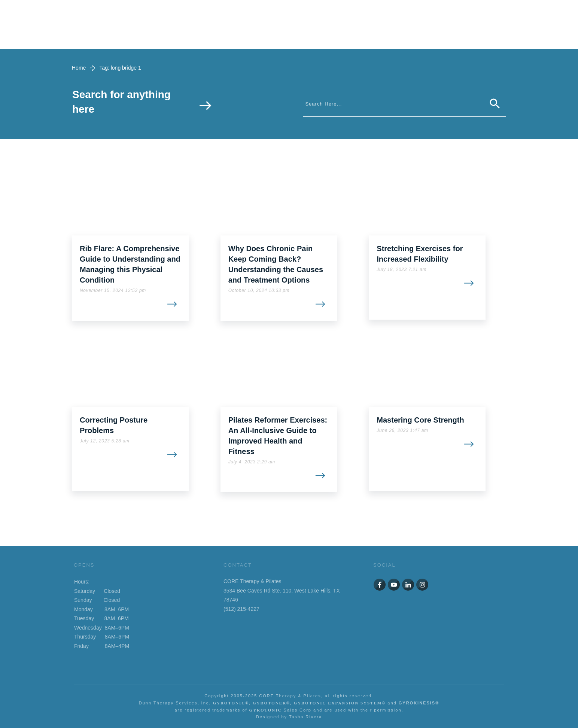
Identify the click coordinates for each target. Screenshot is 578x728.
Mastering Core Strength (420, 420)
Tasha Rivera (305, 717)
